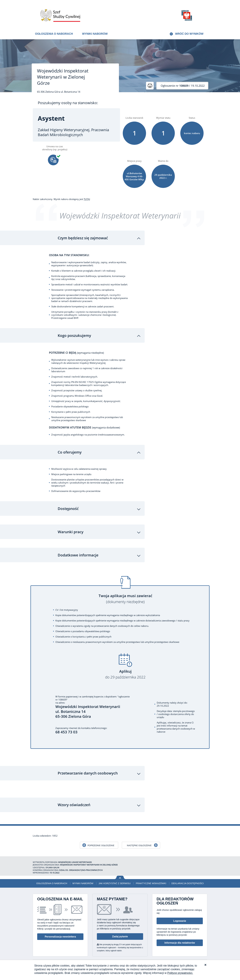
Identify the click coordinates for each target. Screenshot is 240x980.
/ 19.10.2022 (183, 86)
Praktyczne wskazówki (151, 879)
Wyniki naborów (95, 34)
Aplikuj (125, 670)
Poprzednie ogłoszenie (101, 841)
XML (205, 959)
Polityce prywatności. (180, 973)
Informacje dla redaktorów (180, 938)
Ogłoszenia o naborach (54, 34)
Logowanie (180, 916)
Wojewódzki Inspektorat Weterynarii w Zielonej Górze (63, 77)
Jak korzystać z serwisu (115, 879)
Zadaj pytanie (120, 932)
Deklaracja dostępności (188, 879)
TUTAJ (87, 199)
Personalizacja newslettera (60, 932)
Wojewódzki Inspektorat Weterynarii (120, 216)
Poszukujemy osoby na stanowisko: (68, 103)
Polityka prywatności (191, 959)
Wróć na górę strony (120, 873)
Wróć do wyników (189, 34)
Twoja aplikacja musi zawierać (125, 594)
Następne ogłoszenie (139, 841)
